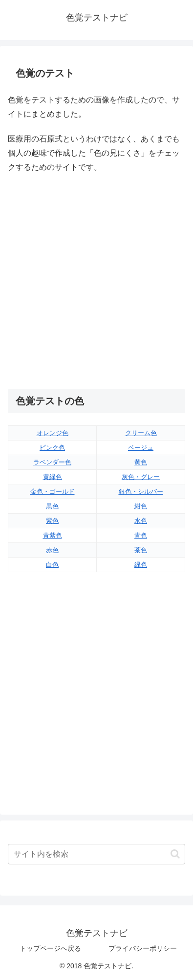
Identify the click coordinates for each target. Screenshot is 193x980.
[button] (175, 854)
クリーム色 (141, 433)
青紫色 (53, 535)
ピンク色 (52, 448)
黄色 (141, 462)
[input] (96, 854)
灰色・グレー (141, 477)
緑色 (141, 565)
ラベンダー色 (52, 462)
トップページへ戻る (50, 948)
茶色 (141, 550)
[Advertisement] (96, 282)
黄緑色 (53, 477)
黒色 (52, 506)
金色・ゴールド (53, 491)
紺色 (141, 506)
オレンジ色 (53, 433)
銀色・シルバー (141, 491)
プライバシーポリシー (143, 948)
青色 (141, 535)
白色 (52, 565)
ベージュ (141, 448)
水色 (141, 521)
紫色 (52, 521)
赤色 (52, 550)
